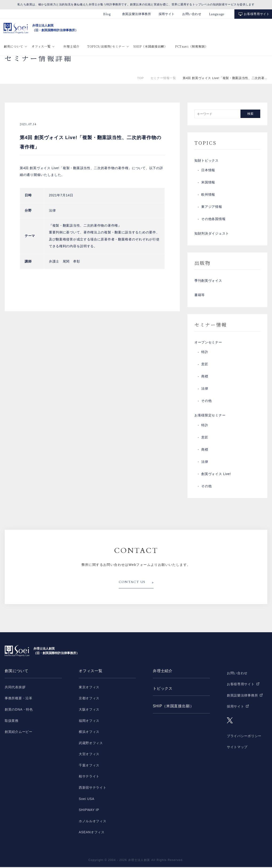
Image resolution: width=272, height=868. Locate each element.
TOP (140, 78)
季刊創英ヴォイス (208, 281)
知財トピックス (207, 161)
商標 (205, 377)
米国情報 (208, 183)
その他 (206, 402)
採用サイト (167, 14)
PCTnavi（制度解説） (192, 46)
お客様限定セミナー (210, 416)
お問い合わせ (192, 14)
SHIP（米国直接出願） (150, 46)
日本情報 (208, 171)
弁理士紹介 (71, 46)
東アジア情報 (212, 207)
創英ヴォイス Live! (216, 475)
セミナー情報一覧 (163, 78)
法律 (205, 390)
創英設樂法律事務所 (137, 14)
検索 (250, 114)
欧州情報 (208, 195)
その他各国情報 (213, 219)
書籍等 (200, 296)
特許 (205, 353)
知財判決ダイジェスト (212, 234)
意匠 (205, 365)
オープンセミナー (208, 343)
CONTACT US (132, 583)
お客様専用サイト (257, 14)
